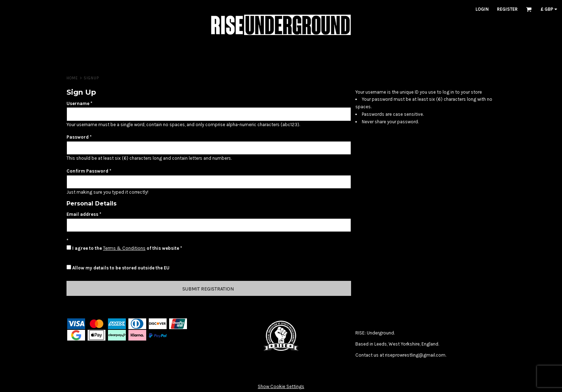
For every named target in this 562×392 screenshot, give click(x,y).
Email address (82, 214)
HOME (72, 78)
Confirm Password (87, 171)
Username (78, 103)
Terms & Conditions (124, 248)
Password (78, 137)
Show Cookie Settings (281, 386)
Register (507, 9)
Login (482, 9)
